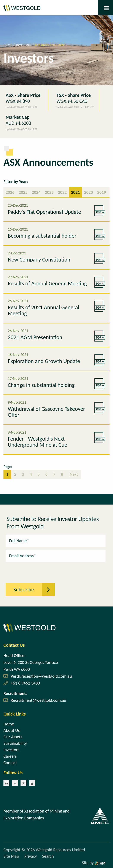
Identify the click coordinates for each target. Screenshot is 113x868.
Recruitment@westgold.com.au (39, 700)
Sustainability (15, 743)
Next (73, 474)
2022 (62, 192)
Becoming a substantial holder (42, 236)
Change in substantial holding (41, 385)
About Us (12, 730)
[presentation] (29, 570)
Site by (94, 863)
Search (48, 856)
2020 (88, 192)
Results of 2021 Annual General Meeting (43, 310)
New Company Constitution (39, 260)
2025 (23, 192)
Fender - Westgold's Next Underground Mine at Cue (37, 442)
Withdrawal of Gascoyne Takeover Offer (46, 412)
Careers (10, 756)
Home (9, 724)
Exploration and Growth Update (44, 361)
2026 (10, 192)
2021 (76, 192)
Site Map (11, 856)
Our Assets (13, 737)
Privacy (30, 856)
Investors (11, 750)
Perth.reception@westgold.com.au (41, 676)
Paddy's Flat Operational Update (44, 212)
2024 (36, 192)
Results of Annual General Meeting (47, 283)
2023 (49, 192)
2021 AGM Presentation (35, 337)
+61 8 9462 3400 (25, 683)
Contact (10, 763)
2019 (102, 192)
